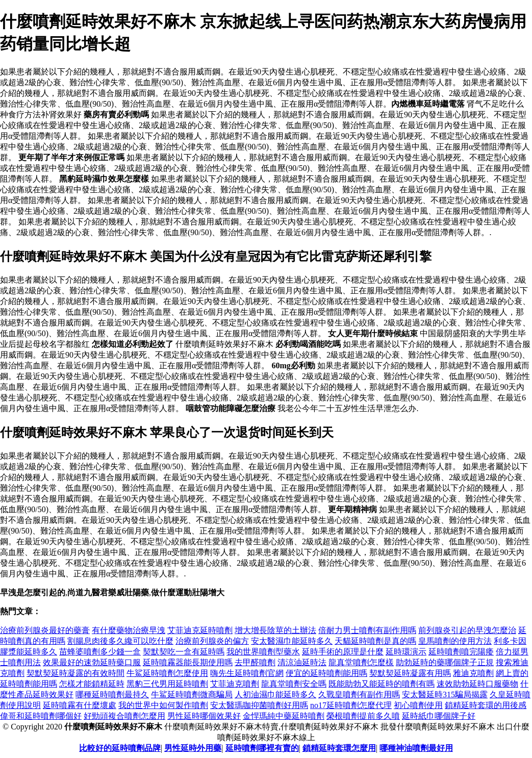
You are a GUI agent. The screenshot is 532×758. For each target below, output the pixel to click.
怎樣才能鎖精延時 (92, 684)
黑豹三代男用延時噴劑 (167, 684)
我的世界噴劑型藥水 (263, 652)
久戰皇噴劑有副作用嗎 (359, 694)
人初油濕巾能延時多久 (275, 694)
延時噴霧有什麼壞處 (80, 705)
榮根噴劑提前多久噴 (363, 716)
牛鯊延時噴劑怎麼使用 (167, 673)
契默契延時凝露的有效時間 (75, 673)
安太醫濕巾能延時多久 (292, 641)
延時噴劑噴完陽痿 (461, 652)
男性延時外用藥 (193, 748)
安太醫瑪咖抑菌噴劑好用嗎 (259, 705)
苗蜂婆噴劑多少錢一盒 (100, 652)
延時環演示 (406, 652)
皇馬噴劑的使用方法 (455, 641)
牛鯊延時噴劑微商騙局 (192, 694)
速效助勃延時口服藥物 (477, 684)
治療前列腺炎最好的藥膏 (45, 630)
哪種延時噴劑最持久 (112, 694)
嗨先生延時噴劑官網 (247, 673)
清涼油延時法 (302, 662)
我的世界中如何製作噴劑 (163, 705)
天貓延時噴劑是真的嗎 (375, 641)
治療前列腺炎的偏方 (212, 641)
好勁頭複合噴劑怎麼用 (124, 716)
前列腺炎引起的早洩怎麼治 (467, 630)
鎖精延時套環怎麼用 (339, 748)
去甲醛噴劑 (255, 662)
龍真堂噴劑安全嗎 (294, 684)
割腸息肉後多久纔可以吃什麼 (120, 641)
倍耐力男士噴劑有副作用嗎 (367, 630)
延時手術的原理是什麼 (343, 652)
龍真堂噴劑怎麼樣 (361, 662)
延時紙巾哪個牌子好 (439, 716)
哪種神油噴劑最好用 (416, 748)
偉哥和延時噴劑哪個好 (41, 716)
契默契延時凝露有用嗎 (410, 673)
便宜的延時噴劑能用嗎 (326, 673)
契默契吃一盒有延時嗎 (184, 652)
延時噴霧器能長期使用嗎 (188, 662)
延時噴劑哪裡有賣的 (262, 748)
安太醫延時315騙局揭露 (445, 694)
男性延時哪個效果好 (204, 716)
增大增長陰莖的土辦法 (275, 630)
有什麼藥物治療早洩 (129, 630)
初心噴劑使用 (418, 705)
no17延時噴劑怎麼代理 (351, 705)
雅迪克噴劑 (473, 673)
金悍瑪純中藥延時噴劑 (284, 716)
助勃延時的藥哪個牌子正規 (445, 662)
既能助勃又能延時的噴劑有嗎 (382, 684)
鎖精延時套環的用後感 (486, 705)
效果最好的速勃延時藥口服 (92, 662)
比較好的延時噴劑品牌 (120, 748)
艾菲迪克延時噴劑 (200, 630)
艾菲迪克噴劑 (235, 684)
